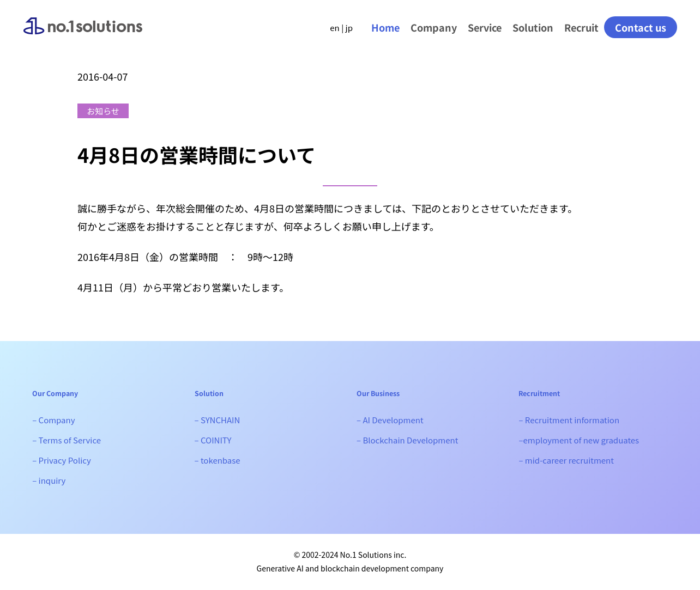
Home (385, 27)
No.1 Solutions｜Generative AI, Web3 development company (83, 35)
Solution (533, 27)
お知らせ (103, 111)
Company (434, 27)
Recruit (581, 27)
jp (349, 28)
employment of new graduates (581, 440)
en (334, 28)
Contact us (641, 27)
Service (485, 27)
